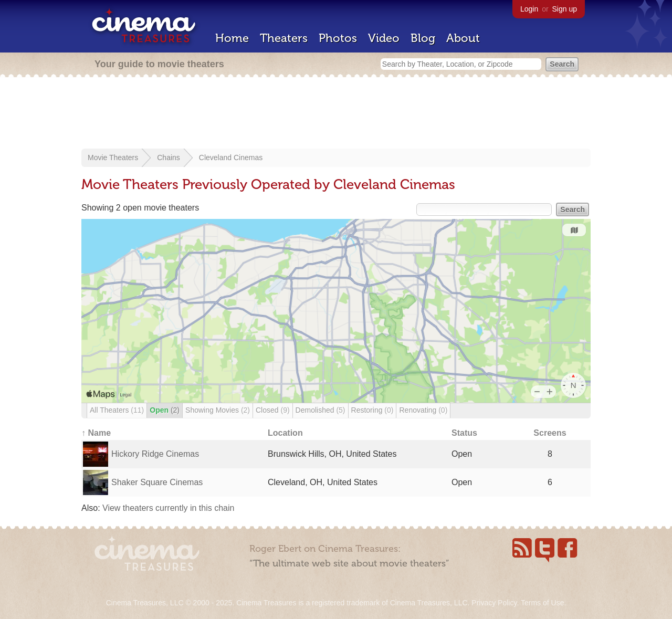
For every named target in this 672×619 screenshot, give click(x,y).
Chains (169, 158)
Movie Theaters (113, 158)
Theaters (284, 38)
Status (464, 433)
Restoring (372, 410)
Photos (338, 38)
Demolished (321, 410)
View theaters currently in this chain (168, 508)
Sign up (565, 9)
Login (529, 9)
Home (232, 38)
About (463, 38)
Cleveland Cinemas (231, 158)
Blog (423, 38)
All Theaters (117, 410)
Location (285, 433)
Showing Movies (218, 410)
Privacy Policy (494, 603)
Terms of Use (542, 603)
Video (384, 38)
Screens (550, 433)
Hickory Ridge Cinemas (155, 454)
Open (165, 410)
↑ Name (96, 433)
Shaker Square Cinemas (157, 482)
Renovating (423, 410)
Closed (273, 410)
